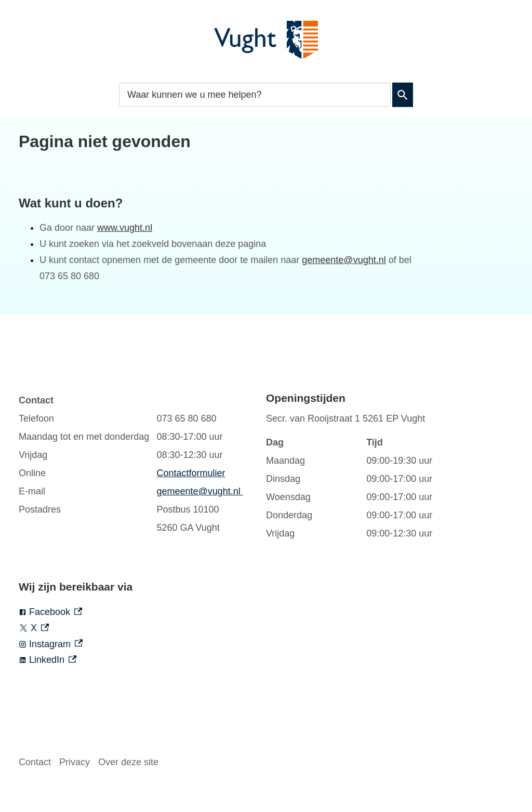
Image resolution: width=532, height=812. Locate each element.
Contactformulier (191, 473)
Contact (35, 762)
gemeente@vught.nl (344, 260)
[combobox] (255, 94)
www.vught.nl (125, 228)
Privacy (75, 762)
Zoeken (401, 95)
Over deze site (128, 762)
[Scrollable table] (132, 464)
